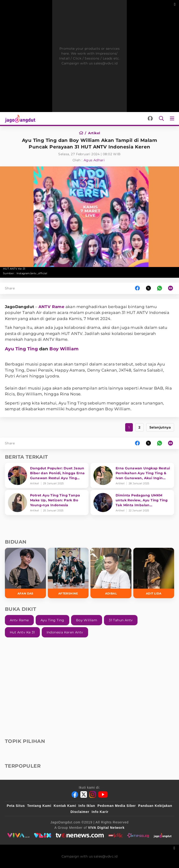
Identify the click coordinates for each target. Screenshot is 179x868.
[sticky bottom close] (175, 848)
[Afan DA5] (25, 573)
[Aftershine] (68, 573)
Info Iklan (87, 806)
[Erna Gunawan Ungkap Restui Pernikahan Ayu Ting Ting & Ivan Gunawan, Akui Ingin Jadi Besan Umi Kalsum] (132, 475)
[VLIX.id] (43, 835)
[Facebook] (75, 794)
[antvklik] (115, 835)
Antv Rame (19, 620)
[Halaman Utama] (19, 118)
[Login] (150, 118)
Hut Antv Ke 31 (22, 632)
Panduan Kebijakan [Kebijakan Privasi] (155, 806)
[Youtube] (103, 794)
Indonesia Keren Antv (65, 632)
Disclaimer (80, 812)
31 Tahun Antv (121, 620)
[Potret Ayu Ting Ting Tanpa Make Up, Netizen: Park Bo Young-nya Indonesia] (47, 503)
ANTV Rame (52, 307)
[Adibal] (111, 573)
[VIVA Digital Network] (106, 828)
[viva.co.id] (18, 835)
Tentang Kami (39, 806)
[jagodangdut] (163, 835)
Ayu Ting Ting (21, 349)
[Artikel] (94, 133)
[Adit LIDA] (154, 573)
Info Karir (100, 812)
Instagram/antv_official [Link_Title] (32, 273)
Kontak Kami (65, 806)
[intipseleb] (138, 835)
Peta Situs (16, 806)
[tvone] (80, 835)
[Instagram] (93, 794)
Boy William (64, 349)
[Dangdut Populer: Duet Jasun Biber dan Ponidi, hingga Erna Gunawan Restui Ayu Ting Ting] (47, 475)
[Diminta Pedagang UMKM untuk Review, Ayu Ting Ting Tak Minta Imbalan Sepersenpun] (132, 503)
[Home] (83, 133)
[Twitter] (84, 794)
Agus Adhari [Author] (94, 160)
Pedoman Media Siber (117, 806)
